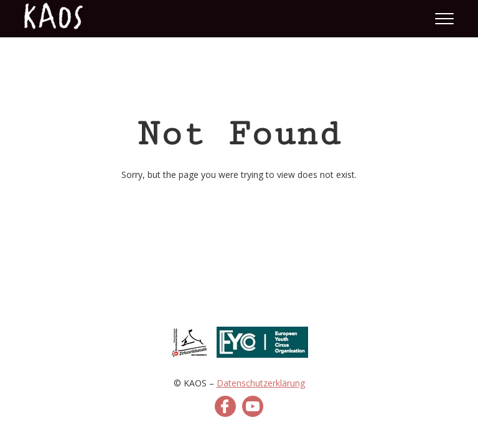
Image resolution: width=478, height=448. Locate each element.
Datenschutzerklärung (261, 383)
